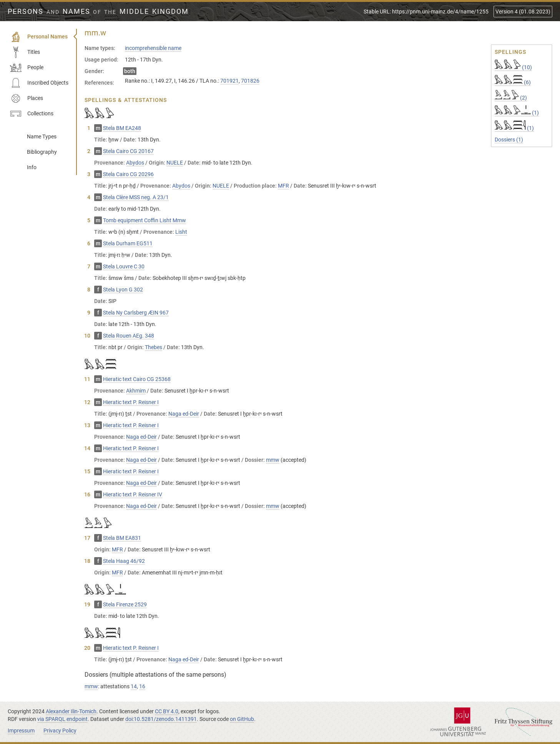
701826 (250, 81)
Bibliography (42, 152)
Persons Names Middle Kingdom (98, 12)
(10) (513, 67)
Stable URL (426, 12)
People (27, 68)
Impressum (21, 731)
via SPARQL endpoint (62, 719)
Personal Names (39, 37)
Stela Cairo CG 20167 (128, 151)
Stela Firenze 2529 (125, 604)
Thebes (154, 347)
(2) (511, 98)
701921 (229, 81)
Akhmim (136, 391)
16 (142, 686)
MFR (283, 186)
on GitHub (242, 719)
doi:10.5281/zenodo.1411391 (161, 719)
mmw (273, 460)
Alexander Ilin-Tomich (71, 711)
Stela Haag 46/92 (124, 561)
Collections (32, 114)
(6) (513, 82)
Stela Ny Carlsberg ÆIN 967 (136, 313)
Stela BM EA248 (122, 128)
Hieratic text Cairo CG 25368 (137, 379)
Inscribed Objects (39, 83)
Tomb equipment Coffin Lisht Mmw (145, 220)
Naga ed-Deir (184, 414)
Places (27, 98)
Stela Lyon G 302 (123, 290)
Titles (25, 52)
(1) (517, 113)
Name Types (42, 136)
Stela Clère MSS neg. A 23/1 (136, 197)
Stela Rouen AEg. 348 (129, 336)
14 (134, 686)
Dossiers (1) (509, 140)
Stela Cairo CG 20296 (128, 174)
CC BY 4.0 (167, 711)
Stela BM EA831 (122, 538)
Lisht (181, 232)
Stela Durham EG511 (128, 243)
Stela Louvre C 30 (124, 266)
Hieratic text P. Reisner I (131, 402)
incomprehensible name (153, 48)
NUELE (175, 163)
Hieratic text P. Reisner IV (133, 494)
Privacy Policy (60, 731)
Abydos (135, 163)
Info (32, 167)
